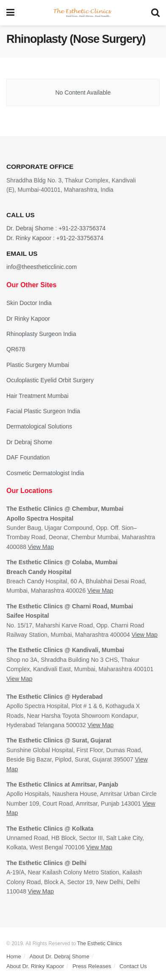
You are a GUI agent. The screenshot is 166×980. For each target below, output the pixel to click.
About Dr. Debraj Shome (59, 956)
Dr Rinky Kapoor (28, 319)
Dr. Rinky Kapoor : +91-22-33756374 (55, 238)
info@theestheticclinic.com (42, 267)
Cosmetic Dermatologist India (45, 473)
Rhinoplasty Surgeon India (41, 334)
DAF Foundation (28, 457)
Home (14, 956)
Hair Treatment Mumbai (37, 396)
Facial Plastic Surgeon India (43, 411)
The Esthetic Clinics (100, 944)
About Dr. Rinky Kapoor (35, 966)
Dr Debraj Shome (29, 442)
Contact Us (133, 966)
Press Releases (92, 966)
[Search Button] (155, 13)
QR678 (16, 349)
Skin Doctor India (29, 303)
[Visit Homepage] (83, 13)
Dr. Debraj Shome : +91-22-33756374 (56, 228)
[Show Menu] (10, 13)
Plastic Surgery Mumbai (38, 365)
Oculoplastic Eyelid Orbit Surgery (50, 380)
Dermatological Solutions (39, 426)
